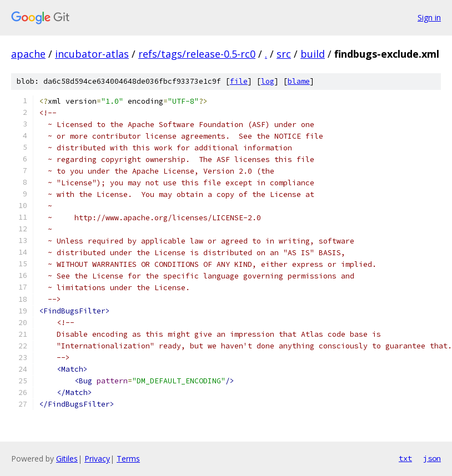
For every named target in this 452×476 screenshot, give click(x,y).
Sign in (429, 17)
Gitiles (67, 459)
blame (299, 81)
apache (28, 54)
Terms (128, 459)
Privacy (97, 459)
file (239, 81)
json (432, 458)
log (268, 81)
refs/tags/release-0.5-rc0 (197, 54)
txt (405, 458)
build (313, 54)
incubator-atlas (92, 54)
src (284, 54)
